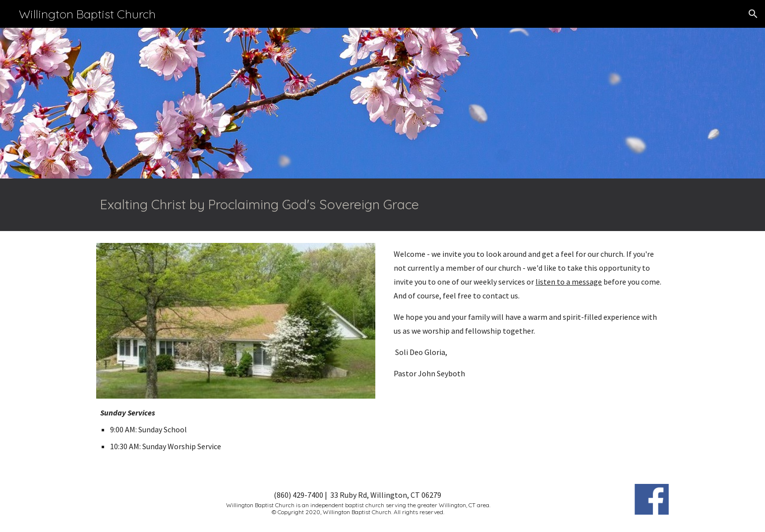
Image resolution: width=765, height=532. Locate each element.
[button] (753, 14)
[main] (382, 205)
